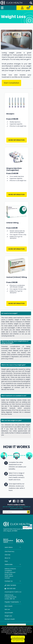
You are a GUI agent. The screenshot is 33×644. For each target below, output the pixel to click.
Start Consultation (11, 83)
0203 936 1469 (10, 589)
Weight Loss (8, 616)
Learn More (13, 547)
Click (6, 555)
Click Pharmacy (9, 551)
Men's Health (9, 606)
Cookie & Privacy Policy (20, 634)
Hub (9, 555)
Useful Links (13, 564)
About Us (7, 558)
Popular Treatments (13, 602)
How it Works (9, 574)
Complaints (8, 571)
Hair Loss (7, 609)
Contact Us (13, 581)
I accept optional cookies (18, 637)
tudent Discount (10, 572)
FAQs (6, 561)
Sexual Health (9, 613)
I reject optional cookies (18, 641)
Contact (7, 578)
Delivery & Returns (10, 569)
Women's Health (10, 619)
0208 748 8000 (10, 585)
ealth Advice (9, 576)
